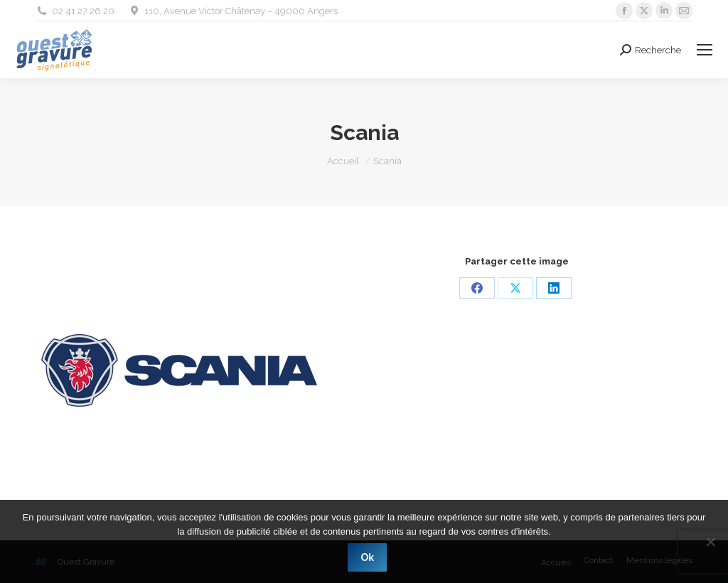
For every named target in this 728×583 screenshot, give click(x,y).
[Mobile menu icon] (705, 50)
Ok (368, 558)
